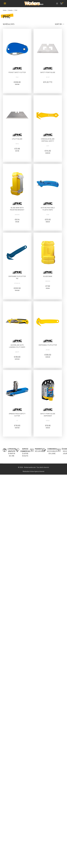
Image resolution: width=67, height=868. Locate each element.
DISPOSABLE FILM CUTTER (48, 345)
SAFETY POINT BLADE (48, 72)
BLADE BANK (48, 276)
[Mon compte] (58, 4)
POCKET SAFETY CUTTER (17, 72)
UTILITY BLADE (17, 139)
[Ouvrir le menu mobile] (6, 4)
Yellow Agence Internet (37, 472)
